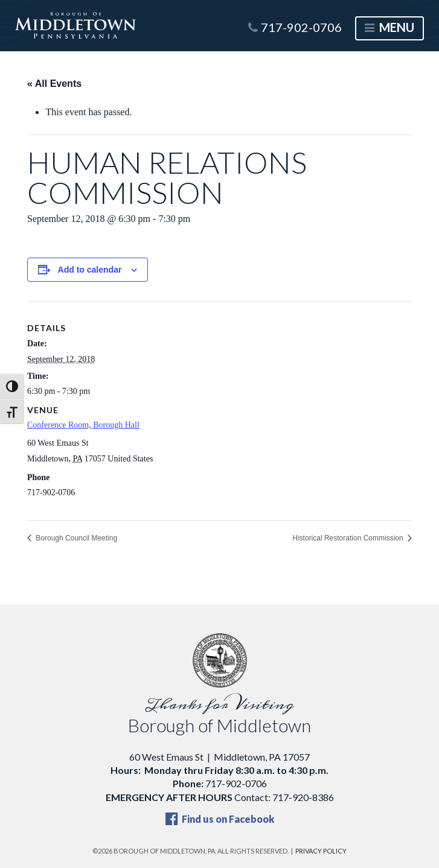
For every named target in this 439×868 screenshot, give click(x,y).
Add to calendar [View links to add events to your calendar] (90, 270)
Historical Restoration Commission (349, 538)
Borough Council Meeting (75, 538)
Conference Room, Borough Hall (83, 425)
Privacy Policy (321, 851)
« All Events (54, 84)
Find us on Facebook (220, 819)
